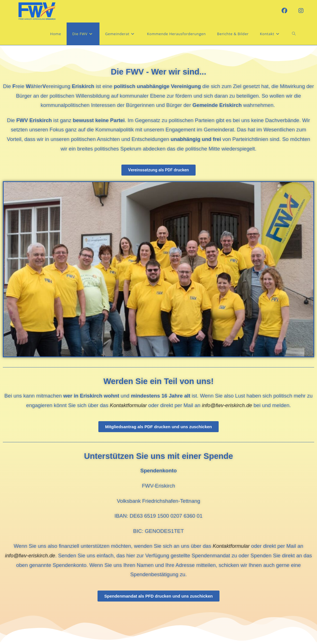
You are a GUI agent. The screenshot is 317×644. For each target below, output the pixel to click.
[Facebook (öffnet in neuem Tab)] (284, 11)
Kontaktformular (231, 546)
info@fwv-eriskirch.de (228, 405)
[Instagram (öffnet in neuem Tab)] (301, 11)
